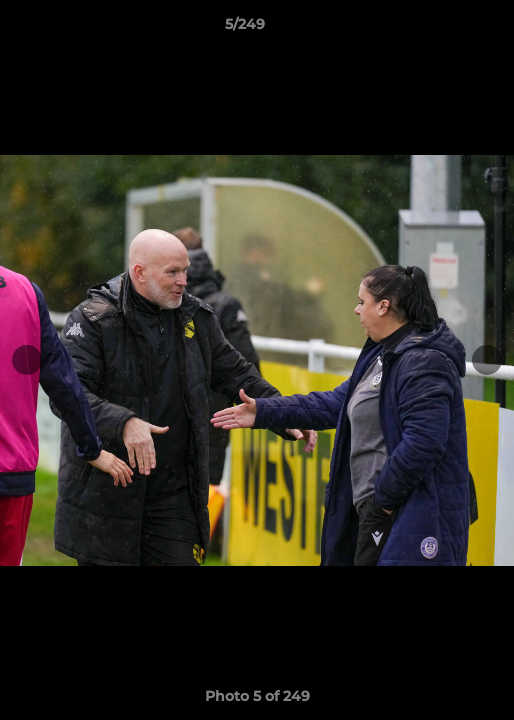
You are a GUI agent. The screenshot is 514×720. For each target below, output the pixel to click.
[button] (442, 29)
